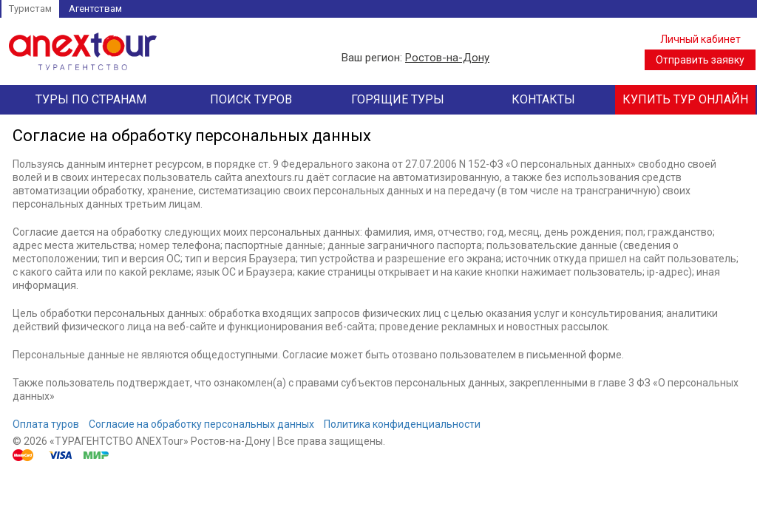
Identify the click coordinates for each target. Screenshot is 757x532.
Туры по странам (91, 99)
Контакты (543, 99)
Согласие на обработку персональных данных (201, 424)
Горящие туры (398, 99)
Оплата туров (46, 424)
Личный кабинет (700, 39)
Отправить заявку (700, 60)
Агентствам (95, 8)
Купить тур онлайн (685, 99)
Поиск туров (251, 99)
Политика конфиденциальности (402, 424)
